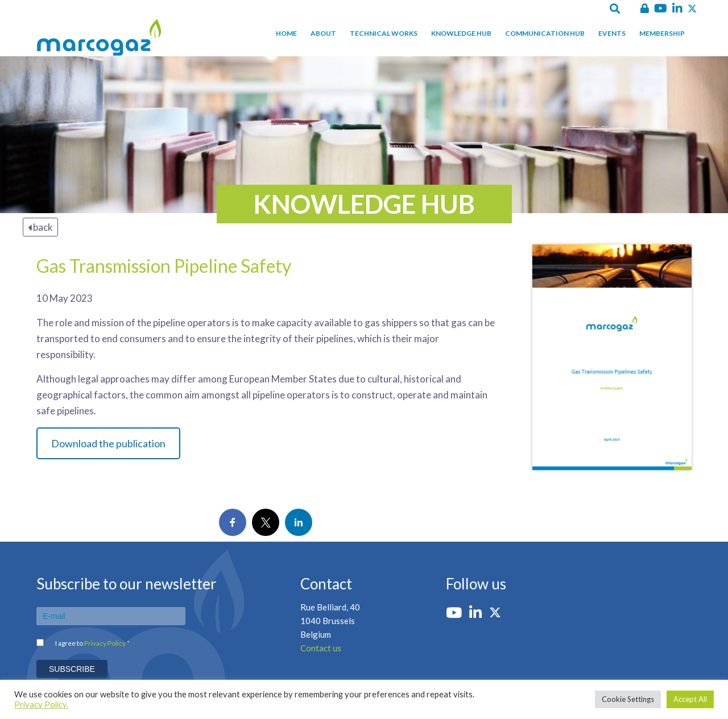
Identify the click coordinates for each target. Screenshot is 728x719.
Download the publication (108, 443)
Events (612, 33)
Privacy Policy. (41, 705)
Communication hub (545, 33)
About (323, 33)
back (40, 227)
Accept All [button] (690, 699)
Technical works (384, 33)
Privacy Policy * (107, 643)
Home (286, 33)
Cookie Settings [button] (628, 699)
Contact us (321, 648)
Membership (662, 33)
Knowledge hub (461, 33)
